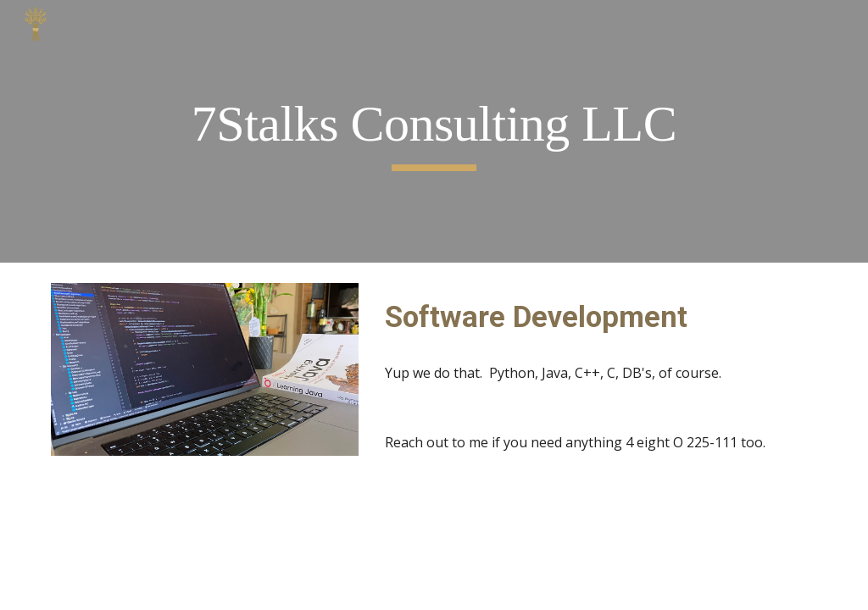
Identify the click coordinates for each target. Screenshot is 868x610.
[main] (434, 132)
